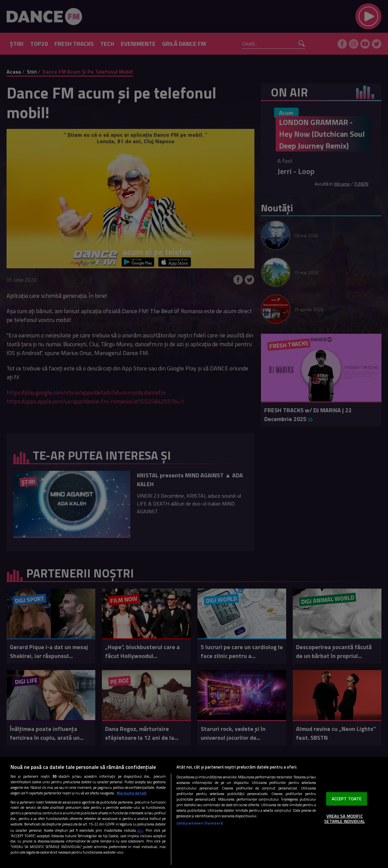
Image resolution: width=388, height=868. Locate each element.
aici (140, 830)
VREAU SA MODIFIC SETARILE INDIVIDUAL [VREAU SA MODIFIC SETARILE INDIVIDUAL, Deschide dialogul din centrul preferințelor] (344, 819)
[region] (194, 813)
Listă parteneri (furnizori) (200, 823)
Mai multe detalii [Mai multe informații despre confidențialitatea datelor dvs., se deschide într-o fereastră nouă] (131, 793)
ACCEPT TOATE (347, 799)
